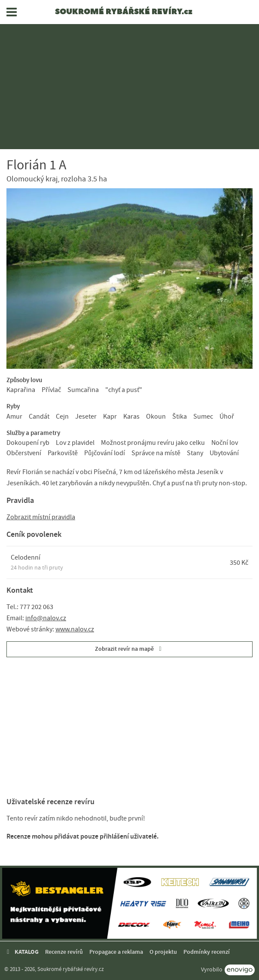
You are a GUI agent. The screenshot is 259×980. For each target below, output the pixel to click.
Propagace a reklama (116, 952)
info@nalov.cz (46, 618)
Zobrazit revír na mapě (129, 649)
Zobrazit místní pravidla (41, 517)
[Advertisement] (129, 87)
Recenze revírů (64, 952)
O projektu (163, 952)
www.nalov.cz (75, 629)
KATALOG (21, 952)
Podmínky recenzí (207, 952)
